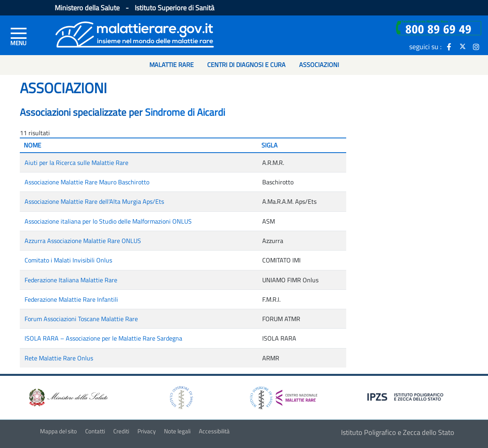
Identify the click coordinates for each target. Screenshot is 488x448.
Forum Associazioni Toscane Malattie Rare (81, 319)
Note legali (177, 431)
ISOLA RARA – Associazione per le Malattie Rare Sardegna (103, 338)
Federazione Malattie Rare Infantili (71, 299)
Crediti (121, 431)
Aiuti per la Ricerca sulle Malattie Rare (76, 163)
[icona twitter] (463, 46)
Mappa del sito (58, 431)
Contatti (95, 431)
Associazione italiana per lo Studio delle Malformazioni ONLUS (108, 221)
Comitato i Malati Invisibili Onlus (68, 260)
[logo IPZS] (406, 396)
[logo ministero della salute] (68, 397)
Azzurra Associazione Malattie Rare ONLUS (83, 241)
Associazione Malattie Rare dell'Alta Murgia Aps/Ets (94, 201)
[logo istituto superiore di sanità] (181, 397)
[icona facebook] (449, 46)
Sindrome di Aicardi (185, 112)
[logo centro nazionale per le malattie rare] (284, 395)
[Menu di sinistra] (19, 36)
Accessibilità (214, 431)
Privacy (147, 431)
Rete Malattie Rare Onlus (59, 358)
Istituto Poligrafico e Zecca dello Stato (398, 432)
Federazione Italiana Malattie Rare (71, 280)
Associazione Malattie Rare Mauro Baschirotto (87, 182)
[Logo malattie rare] (135, 34)
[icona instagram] (476, 46)
